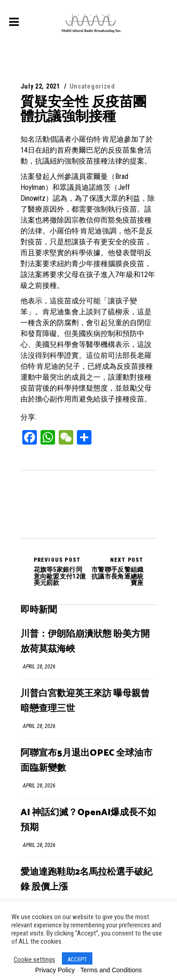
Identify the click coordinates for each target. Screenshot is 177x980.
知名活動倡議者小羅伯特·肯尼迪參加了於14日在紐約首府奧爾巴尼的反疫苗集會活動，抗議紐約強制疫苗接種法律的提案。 (87, 150)
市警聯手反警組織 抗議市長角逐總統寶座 (116, 571)
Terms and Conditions (111, 970)
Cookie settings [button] (34, 960)
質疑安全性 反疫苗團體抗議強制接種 (83, 109)
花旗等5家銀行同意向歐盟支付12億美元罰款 (61, 571)
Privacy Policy (55, 970)
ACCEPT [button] (77, 959)
